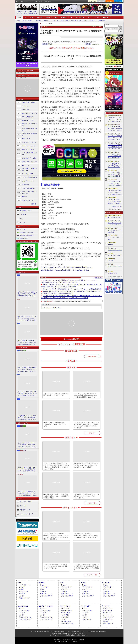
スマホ (55, 17)
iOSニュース (65, 608)
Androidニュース (67, 610)
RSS (17, 1)
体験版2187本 (33, 13)
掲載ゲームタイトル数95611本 (27, 12)
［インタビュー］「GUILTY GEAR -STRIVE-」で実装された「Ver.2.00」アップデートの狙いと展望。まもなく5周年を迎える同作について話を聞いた (27, 445)
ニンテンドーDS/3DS (46, 606)
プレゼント (93, 21)
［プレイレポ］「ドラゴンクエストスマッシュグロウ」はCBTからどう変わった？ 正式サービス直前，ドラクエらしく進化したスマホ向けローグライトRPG (115, 147)
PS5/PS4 (39, 17)
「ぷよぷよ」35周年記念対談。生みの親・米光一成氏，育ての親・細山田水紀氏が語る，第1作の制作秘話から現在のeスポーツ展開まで (87, 567)
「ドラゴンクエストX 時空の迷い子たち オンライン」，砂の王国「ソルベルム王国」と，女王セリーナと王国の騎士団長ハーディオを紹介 (115, 165)
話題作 (18, 21)
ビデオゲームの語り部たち (29, 177)
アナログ (96, 17)
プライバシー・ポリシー (70, 639)
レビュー (55, 21)
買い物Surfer (25, 185)
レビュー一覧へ (92, 503)
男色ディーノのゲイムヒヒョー (29, 125)
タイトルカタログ (46, 596)
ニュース (51, 307)
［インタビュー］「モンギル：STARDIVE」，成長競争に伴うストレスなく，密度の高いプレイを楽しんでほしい (27, 469)
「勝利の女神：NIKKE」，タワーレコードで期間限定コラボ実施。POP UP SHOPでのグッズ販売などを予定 (115, 202)
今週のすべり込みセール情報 (29, 134)
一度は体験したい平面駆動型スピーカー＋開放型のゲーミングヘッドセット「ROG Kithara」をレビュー (87, 496)
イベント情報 (108, 610)
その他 (105, 622)
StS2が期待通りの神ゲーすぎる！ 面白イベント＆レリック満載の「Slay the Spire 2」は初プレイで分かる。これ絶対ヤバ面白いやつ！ (27, 418)
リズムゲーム (108, 619)
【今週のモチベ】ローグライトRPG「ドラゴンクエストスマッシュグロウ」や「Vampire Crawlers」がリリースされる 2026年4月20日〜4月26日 (86, 425)
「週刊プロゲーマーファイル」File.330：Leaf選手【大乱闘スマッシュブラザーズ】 (56, 394)
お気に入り (101, 1)
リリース (45, 307)
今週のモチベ (26, 110)
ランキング (118, 1)
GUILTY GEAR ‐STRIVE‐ (115, 250)
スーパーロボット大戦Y (115, 255)
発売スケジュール (46, 594)
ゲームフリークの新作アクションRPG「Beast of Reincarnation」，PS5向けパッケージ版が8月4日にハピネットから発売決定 (115, 138)
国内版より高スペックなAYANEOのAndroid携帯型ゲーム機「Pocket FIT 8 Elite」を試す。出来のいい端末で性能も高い (86, 465)
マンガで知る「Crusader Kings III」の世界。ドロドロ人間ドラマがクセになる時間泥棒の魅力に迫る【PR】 (27, 342)
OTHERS (57, 307)
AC (89, 17)
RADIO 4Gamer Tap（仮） (29, 146)
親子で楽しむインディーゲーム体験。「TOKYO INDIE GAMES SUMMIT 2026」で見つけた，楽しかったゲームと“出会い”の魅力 (27, 318)
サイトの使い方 (38, 1)
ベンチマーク (87, 619)
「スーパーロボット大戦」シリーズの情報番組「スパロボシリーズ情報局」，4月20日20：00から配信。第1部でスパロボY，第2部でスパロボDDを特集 (115, 129)
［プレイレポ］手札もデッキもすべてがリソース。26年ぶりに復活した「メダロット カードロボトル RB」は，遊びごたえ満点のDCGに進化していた (115, 183)
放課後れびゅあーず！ (28, 200)
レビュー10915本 (22, 13)
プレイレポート (66, 587)
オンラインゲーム (28, 21)
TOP (19, 18)
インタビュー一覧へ (92, 575)
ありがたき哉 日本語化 (28, 188)
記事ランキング (24, 598)
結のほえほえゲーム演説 (29, 158)
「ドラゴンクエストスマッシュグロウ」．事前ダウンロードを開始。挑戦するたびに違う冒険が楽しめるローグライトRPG (115, 174)
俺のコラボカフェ (27, 165)
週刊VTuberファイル (27, 120)
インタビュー (64, 21)
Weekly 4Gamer (26, 106)
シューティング (108, 617)
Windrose (110, 245)
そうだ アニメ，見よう (28, 150)
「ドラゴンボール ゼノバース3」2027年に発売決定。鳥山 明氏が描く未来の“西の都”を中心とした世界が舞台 (115, 156)
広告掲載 (81, 639)
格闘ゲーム (107, 613)
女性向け (64, 17)
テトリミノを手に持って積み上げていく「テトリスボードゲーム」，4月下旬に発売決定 (72, 289)
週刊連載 (38, 21)
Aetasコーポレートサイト (27, 514)
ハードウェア (80, 17)
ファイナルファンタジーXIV (115, 238)
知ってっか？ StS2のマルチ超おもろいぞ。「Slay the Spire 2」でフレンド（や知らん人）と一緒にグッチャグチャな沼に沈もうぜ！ (27, 394)
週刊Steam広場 (26, 139)
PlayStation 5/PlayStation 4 (27, 235)
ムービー (74, 21)
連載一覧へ (35, 204)
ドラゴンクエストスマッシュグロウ (115, 231)
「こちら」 (79, 633)
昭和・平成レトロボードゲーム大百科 (29, 169)
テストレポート (87, 610)
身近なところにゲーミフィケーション (29, 192)
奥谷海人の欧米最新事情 (29, 102)
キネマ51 (24, 197)
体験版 (21, 589)
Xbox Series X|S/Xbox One (27, 232)
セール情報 (65, 615)
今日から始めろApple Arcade (30, 162)
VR (71, 17)
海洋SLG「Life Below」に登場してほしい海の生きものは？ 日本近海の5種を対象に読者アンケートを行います (27, 294)
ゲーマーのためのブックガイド (29, 154)
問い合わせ (48, 1)
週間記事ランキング (26, 210)
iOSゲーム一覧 (66, 622)
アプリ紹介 (65, 617)
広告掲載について (25, 510)
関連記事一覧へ (99, 278)
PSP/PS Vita (106, 583)
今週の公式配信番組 (27, 117)
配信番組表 (102, 21)
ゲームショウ (83, 21)
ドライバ (22, 223)
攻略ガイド (47, 21)
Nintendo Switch (24, 238)
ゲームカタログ (108, 624)
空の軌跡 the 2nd (112, 273)
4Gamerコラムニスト (27, 174)
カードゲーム (108, 615)
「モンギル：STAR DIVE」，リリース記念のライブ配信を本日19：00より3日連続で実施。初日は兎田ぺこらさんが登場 (115, 192)
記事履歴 (110, 1)
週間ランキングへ (118, 207)
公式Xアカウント (26, 1)
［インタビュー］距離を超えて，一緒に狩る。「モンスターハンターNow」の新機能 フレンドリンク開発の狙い (27, 493)
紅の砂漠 (110, 261)
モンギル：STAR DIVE (114, 217)
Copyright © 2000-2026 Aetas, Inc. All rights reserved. (69, 642)
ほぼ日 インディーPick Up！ (30, 142)
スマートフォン (65, 606)
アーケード (105, 606)
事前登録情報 (66, 613)
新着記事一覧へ (92, 356)
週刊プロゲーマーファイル (29, 113)
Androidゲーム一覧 (67, 624)
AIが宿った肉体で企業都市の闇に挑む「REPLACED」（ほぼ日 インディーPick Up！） (55, 424)
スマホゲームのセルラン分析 (29, 130)
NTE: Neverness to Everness (115, 267)
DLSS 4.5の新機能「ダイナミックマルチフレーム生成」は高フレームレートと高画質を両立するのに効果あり (56, 496)
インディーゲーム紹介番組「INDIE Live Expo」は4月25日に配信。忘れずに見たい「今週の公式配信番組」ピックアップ (86, 395)
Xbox (32, 17)
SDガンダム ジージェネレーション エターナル (115, 224)
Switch (48, 17)
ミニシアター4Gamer (27, 181)
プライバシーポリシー (26, 502)
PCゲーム (22, 229)
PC (26, 17)
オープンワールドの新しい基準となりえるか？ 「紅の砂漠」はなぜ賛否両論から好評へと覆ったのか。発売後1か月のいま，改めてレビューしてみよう (27, 370)
